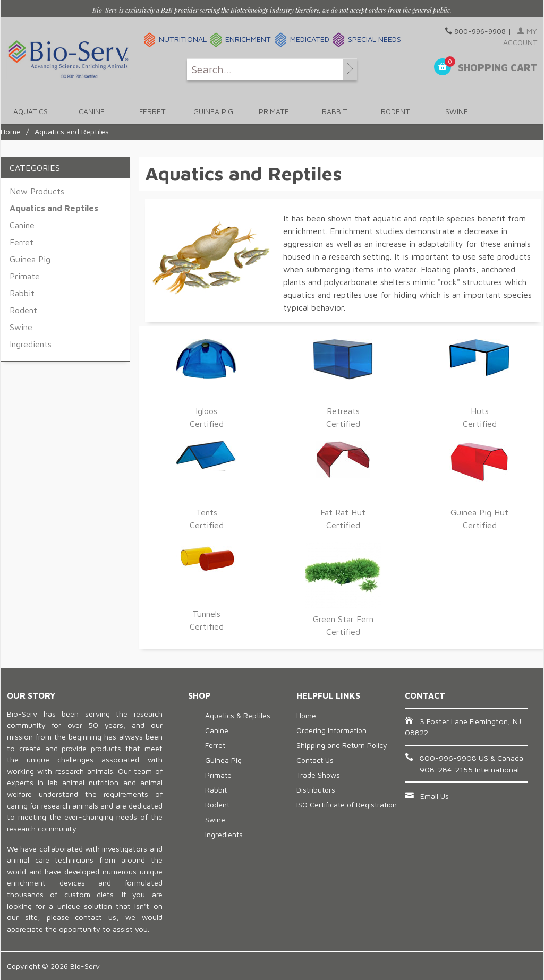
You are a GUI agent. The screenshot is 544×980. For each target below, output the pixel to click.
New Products (37, 191)
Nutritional (183, 39)
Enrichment (248, 39)
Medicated (310, 39)
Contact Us (315, 760)
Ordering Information (331, 730)
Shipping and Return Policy (342, 745)
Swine (452, 113)
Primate (272, 113)
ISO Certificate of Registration (347, 805)
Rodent (392, 113)
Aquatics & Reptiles (238, 715)
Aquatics (31, 113)
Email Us (435, 796)
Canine (91, 113)
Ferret (151, 113)
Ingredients (31, 344)
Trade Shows (318, 775)
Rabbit (332, 113)
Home (11, 131)
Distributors (316, 790)
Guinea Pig (211, 113)
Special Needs (375, 39)
